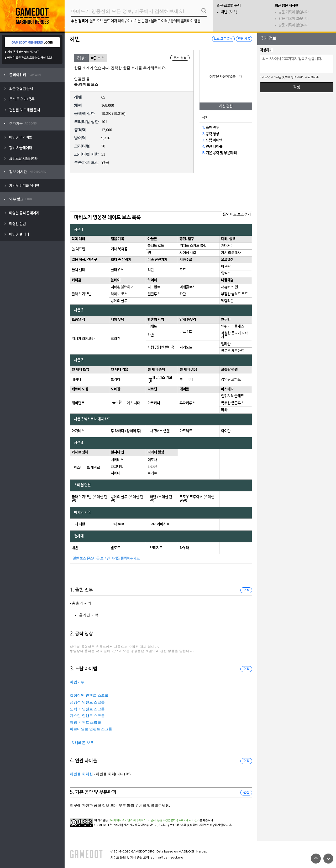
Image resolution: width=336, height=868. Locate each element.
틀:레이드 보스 (86, 84)
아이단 (226, 431)
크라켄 (115, 339)
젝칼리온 (227, 301)
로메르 (152, 473)
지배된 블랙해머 (122, 287)
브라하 (115, 380)
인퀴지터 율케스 (232, 327)
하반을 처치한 (81, 774)
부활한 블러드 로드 (234, 294)
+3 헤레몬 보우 (82, 743)
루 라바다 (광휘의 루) (126, 431)
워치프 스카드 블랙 (193, 246)
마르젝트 (186, 431)
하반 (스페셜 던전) (161, 499)
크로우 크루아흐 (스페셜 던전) (197, 499)
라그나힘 (117, 467)
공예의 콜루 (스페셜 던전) (127, 499)
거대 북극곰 (119, 249)
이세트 (152, 327)
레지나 (76, 380)
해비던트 (78, 403)
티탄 (151, 270)
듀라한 (117, 402)
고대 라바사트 (160, 524)
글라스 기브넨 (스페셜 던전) (89, 499)
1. (204, 128)
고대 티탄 (78, 524)
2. (204, 134)
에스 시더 (133, 403)
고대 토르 (117, 524)
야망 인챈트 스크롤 (85, 723)
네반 (75, 548)
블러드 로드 (156, 246)
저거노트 (186, 348)
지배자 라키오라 (83, 339)
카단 (183, 294)
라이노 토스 (119, 294)
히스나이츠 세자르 (87, 468)
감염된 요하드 (231, 380)
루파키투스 (187, 403)
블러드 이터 (159, 21)
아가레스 (78, 431)
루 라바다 (186, 380)
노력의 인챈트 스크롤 (87, 709)
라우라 (184, 548)
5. (204, 153)
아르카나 (154, 403)
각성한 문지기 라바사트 (234, 335)
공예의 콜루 (119, 301)
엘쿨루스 (154, 294)
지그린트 (154, 287)
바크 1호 (186, 332)
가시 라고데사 (231, 253)
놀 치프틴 (78, 249)
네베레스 (117, 460)
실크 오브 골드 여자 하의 (107, 21)
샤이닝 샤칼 (188, 253)
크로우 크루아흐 (232, 351)
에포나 (152, 460)
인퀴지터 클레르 (232, 396)
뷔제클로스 (187, 287)
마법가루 (77, 682)
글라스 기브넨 (82, 294)
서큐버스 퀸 (229, 287)
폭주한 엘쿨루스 (232, 403)
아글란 (226, 267)
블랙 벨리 (78, 270)
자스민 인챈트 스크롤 (87, 716)
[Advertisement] (161, 193)
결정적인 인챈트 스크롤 (89, 695)
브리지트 (156, 548)
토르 (183, 270)
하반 (151, 335)
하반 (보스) (229, 12)
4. (204, 147)
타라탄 (152, 467)
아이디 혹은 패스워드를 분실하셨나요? (30, 58)
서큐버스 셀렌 (160, 431)
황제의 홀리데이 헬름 (186, 21)
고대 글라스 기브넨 (160, 380)
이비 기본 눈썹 (138, 21)
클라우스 (117, 270)
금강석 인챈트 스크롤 (87, 702)
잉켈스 (226, 273)
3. (204, 140)
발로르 (115, 548)
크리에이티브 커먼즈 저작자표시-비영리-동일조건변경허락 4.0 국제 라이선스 (154, 820)
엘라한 (226, 344)
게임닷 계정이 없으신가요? (23, 52)
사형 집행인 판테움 (161, 348)
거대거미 (227, 246)
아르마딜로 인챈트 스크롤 (91, 729)
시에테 (115, 473)
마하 (224, 410)
